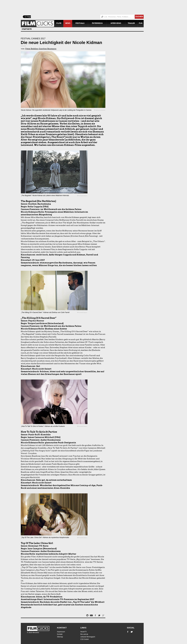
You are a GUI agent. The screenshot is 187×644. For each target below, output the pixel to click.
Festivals (80, 24)
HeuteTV (84, 632)
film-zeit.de (84, 634)
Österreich (97, 24)
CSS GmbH (85, 639)
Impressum (61, 632)
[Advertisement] (85, 7)
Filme (59, 24)
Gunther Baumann (48, 49)
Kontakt (62, 628)
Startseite (27, 29)
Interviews (116, 24)
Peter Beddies (32, 49)
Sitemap (60, 637)
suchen (139, 17)
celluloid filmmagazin (88, 637)
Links (83, 628)
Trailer (131, 24)
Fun (141, 24)
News (68, 24)
